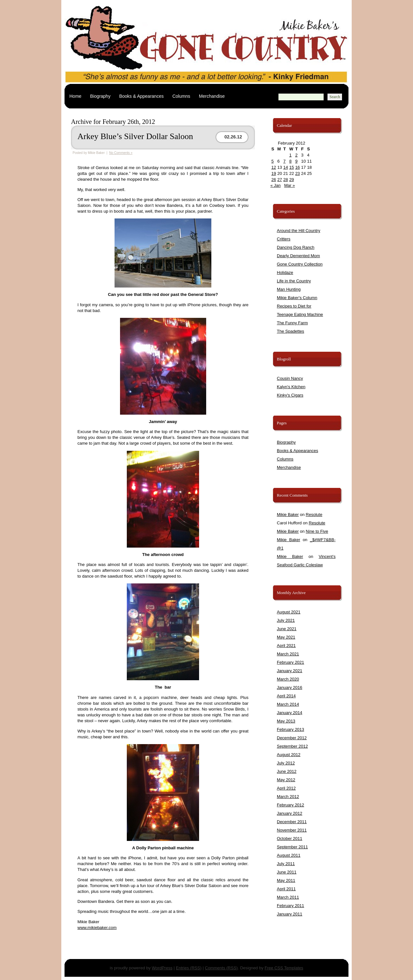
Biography (100, 96)
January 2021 (290, 671)
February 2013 (291, 729)
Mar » (290, 185)
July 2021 (286, 620)
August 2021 (289, 612)
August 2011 (289, 855)
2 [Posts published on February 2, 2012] (296, 155)
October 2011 (290, 839)
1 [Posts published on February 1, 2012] (290, 155)
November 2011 (292, 830)
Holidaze (285, 273)
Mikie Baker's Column (297, 298)
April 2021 (286, 646)
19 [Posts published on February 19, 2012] (274, 173)
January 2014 (290, 713)
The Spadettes (291, 331)
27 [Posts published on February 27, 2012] (279, 180)
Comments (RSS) (221, 968)
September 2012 (292, 746)
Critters (284, 239)
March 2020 (288, 679)
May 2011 (286, 880)
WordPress (162, 968)
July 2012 (286, 763)
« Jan (276, 185)
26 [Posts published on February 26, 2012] (274, 180)
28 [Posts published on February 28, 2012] (286, 180)
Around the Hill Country (298, 231)
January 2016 (290, 687)
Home (75, 96)
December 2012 (292, 738)
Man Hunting (289, 289)
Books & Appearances (141, 96)
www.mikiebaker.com (97, 928)
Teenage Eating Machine (300, 314)
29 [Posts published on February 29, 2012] (291, 180)
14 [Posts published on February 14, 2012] (286, 167)
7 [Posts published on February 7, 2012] (284, 161)
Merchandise (212, 96)
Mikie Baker (288, 515)
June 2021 (287, 629)
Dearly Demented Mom (298, 256)
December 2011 (292, 822)
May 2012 (286, 780)
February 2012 (291, 805)
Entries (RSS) (189, 968)
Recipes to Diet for (294, 306)
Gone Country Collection (300, 264)
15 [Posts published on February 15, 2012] (291, 167)
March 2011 (288, 897)
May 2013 (286, 721)
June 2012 (287, 771)
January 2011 (290, 914)
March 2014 (288, 704)
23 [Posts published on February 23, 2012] (297, 173)
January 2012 (290, 813)
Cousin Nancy (290, 378)
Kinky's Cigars (290, 395)
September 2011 (292, 847)
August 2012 (289, 755)
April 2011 (286, 889)
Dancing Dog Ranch (296, 247)
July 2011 (286, 864)
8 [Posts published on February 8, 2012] (290, 161)
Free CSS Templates (284, 968)
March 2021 (288, 654)
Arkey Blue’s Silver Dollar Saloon (135, 136)
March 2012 (288, 797)
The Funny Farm (292, 323)
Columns (181, 96)
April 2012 (286, 788)
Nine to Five (317, 531)
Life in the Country (294, 281)
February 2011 (291, 906)
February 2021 (291, 662)
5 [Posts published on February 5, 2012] (272, 161)
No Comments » (121, 153)
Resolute (314, 515)
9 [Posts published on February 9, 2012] (296, 161)
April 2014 (286, 696)
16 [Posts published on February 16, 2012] (297, 167)
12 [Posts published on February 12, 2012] (274, 167)
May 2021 (286, 637)
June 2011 (287, 872)
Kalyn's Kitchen (291, 387)
